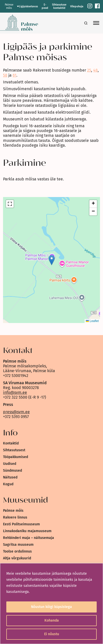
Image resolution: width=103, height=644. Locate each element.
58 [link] (5, 75)
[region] (51, 604)
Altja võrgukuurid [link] (17, 558)
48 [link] (95, 70)
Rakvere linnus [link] (15, 517)
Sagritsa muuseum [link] (18, 545)
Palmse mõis (9, 6)
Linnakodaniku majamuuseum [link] (27, 531)
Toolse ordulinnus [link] (17, 551)
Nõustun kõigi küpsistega (51, 607)
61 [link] (15, 75)
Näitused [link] (10, 477)
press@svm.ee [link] (16, 412)
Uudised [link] (10, 464)
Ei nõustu (52, 634)
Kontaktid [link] (11, 443)
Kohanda (52, 620)
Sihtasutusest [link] (14, 450)
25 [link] (89, 70)
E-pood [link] (45, 6)
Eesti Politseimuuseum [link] (21, 524)
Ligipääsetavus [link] (28, 6)
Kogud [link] (8, 484)
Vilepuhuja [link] (77, 6)
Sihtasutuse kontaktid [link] (59, 6)
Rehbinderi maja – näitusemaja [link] (29, 538)
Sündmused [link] (12, 471)
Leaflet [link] (92, 321)
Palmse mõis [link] (13, 511)
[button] (52, 260)
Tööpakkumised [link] (16, 457)
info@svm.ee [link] (15, 392)
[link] (90, 6)
